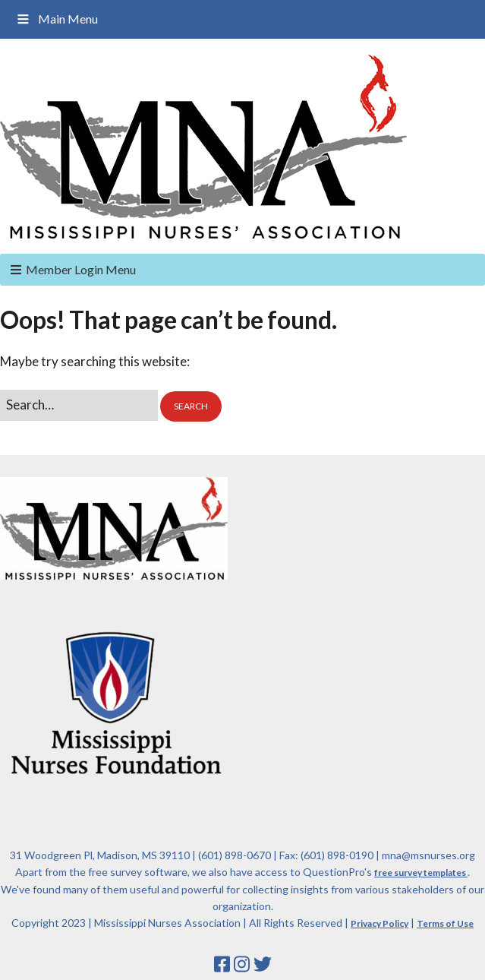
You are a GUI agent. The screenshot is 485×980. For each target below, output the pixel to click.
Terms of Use (445, 923)
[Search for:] (79, 405)
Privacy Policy (379, 923)
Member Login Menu (81, 269)
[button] (191, 406)
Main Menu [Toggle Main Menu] (57, 19)
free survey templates (421, 873)
